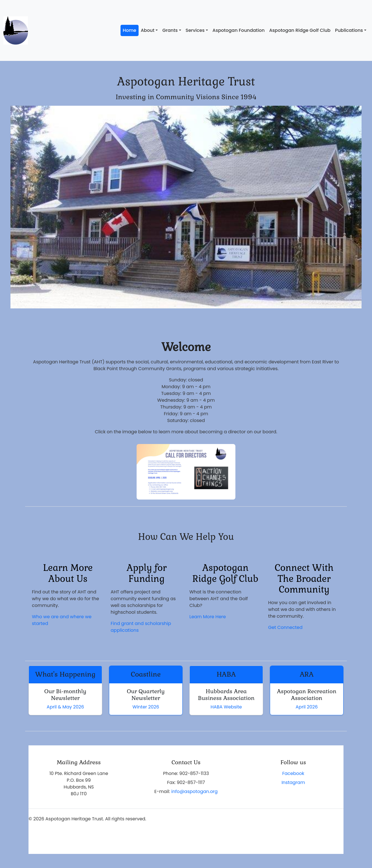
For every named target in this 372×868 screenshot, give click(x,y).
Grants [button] (170, 30)
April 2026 (307, 707)
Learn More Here (208, 617)
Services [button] (195, 30)
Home (130, 30)
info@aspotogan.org (194, 791)
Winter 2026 (146, 707)
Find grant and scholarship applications (141, 627)
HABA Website (226, 707)
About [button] (148, 30)
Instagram (293, 782)
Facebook (293, 773)
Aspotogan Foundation (239, 30)
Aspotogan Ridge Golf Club (300, 30)
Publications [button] (349, 30)
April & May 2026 (65, 707)
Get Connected (285, 627)
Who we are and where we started (62, 620)
